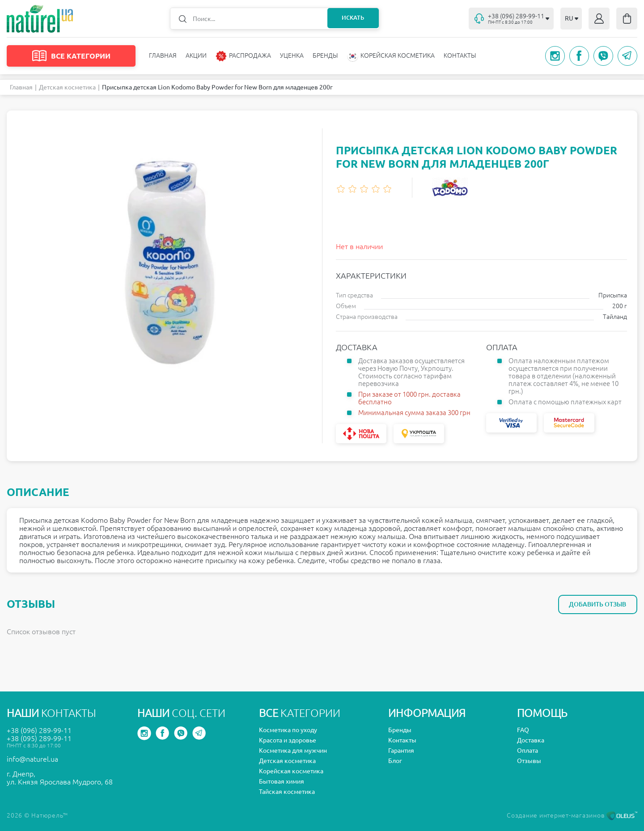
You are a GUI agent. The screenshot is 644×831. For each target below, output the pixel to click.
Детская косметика (67, 87)
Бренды (325, 55)
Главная (163, 55)
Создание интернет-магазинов (572, 815)
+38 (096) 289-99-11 (39, 730)
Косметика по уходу (288, 730)
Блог (395, 761)
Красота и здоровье (288, 740)
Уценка (292, 55)
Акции (196, 55)
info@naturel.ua (32, 759)
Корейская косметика (291, 771)
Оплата (527, 750)
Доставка (531, 740)
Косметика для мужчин (293, 750)
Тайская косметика (287, 792)
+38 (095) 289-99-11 (39, 738)
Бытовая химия (282, 781)
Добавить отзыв (597, 604)
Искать (352, 18)
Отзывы (529, 761)
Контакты (460, 55)
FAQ (523, 730)
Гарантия (401, 750)
